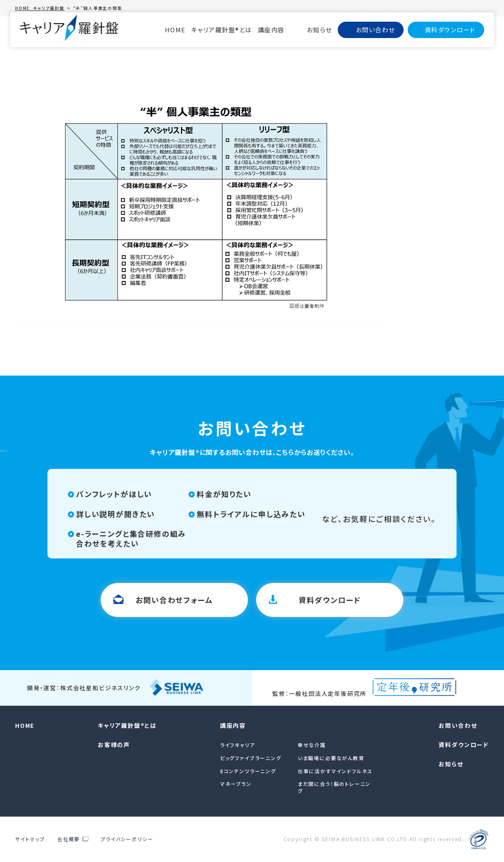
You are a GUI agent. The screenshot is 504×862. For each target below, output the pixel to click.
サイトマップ (30, 839)
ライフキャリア (238, 745)
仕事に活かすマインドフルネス (335, 771)
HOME (175, 30)
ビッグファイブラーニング (251, 758)
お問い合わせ (376, 30)
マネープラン (236, 784)
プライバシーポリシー (127, 839)
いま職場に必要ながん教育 (331, 758)
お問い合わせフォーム (174, 600)
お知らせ (319, 30)
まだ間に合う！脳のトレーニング (334, 787)
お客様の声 (114, 745)
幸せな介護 (312, 745)
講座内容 (271, 30)
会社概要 (69, 839)
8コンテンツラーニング (248, 771)
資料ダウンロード (450, 30)
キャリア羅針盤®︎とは (222, 30)
